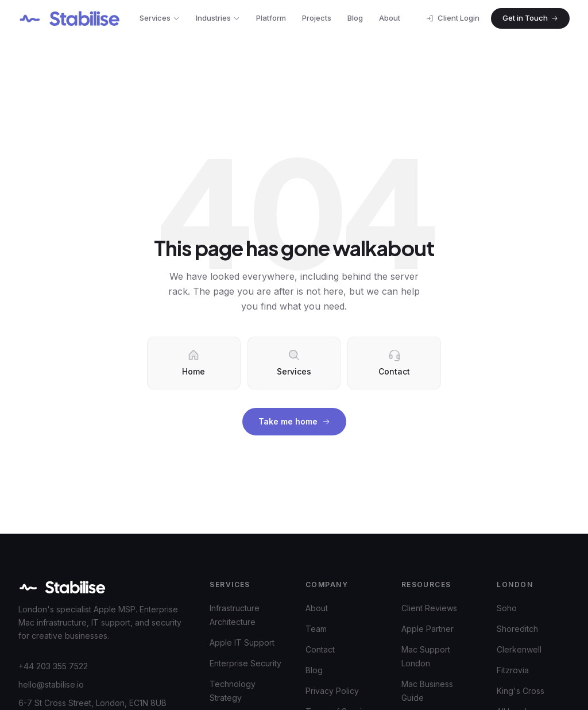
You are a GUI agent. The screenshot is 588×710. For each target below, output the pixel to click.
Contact (320, 649)
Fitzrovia (513, 670)
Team (316, 629)
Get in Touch (530, 18)
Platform (271, 18)
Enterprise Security (245, 663)
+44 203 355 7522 (53, 666)
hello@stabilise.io (51, 684)
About (390, 18)
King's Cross (521, 691)
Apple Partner (428, 629)
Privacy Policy (332, 691)
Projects (317, 18)
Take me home (294, 421)
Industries (218, 18)
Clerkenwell (519, 649)
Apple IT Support (242, 643)
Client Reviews (429, 608)
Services (160, 18)
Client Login (453, 18)
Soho (507, 608)
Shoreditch (517, 629)
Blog (355, 18)
